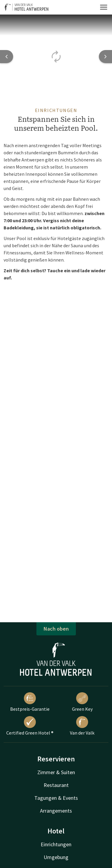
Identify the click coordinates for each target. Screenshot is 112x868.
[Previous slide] (7, 57)
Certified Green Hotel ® (30, 726)
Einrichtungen (56, 844)
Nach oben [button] (56, 629)
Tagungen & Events (56, 798)
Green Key (82, 702)
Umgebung (56, 857)
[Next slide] (105, 57)
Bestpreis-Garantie (30, 702)
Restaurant (56, 785)
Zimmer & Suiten (56, 772)
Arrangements (56, 811)
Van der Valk (82, 726)
